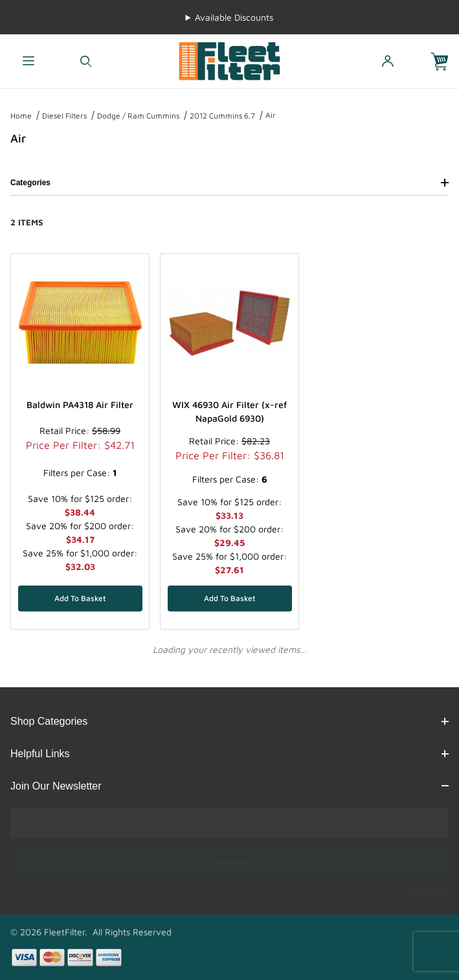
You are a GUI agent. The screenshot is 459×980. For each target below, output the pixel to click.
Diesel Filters (64, 116)
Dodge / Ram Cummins (138, 116)
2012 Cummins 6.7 (222, 116)
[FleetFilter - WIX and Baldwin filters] (229, 60)
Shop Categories (229, 721)
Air (271, 115)
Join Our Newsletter (229, 786)
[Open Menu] (29, 61)
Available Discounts (234, 17)
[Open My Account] (387, 61)
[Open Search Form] (86, 61)
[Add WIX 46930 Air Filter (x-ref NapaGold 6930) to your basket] (230, 598)
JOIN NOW (229, 862)
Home (21, 116)
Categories (229, 183)
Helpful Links (229, 754)
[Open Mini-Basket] (445, 61)
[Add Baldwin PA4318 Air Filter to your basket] (80, 598)
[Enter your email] (229, 823)
